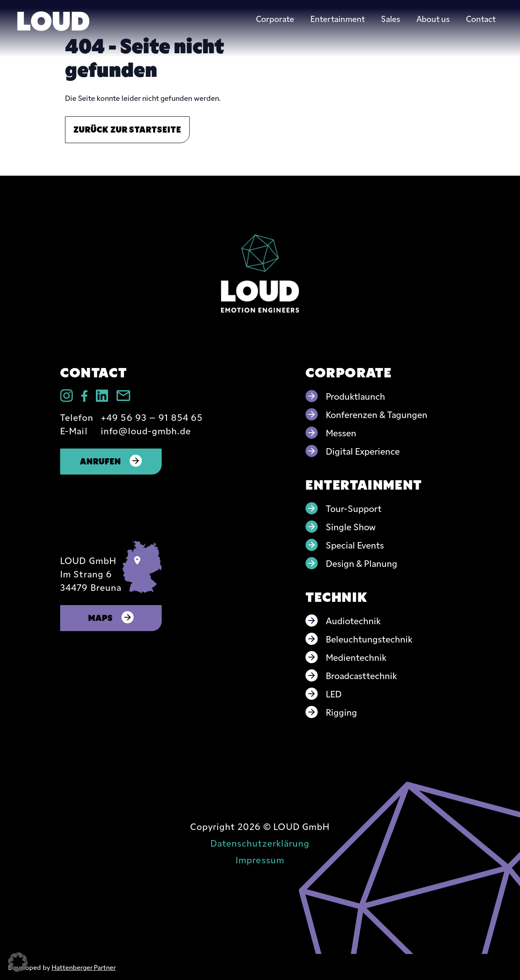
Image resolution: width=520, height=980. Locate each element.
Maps (111, 617)
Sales (391, 18)
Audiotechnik (353, 620)
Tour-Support (354, 508)
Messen (341, 432)
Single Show (351, 526)
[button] (18, 962)
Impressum (260, 859)
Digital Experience (363, 451)
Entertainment (338, 18)
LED (334, 694)
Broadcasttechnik (361, 675)
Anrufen (111, 461)
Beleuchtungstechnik (369, 639)
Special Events (355, 545)
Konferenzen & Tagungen (377, 414)
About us (433, 18)
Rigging (341, 712)
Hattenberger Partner (84, 967)
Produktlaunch (355, 396)
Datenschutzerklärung (260, 843)
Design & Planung (362, 563)
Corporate (275, 18)
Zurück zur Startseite (127, 129)
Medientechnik (356, 657)
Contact (481, 18)
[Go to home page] (260, 273)
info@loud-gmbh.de (146, 430)
